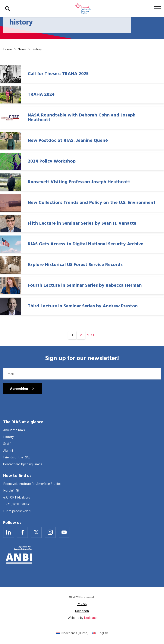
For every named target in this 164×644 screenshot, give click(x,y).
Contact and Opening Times (23, 464)
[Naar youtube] (64, 532)
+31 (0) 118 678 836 (18, 504)
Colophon (82, 611)
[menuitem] (72, 633)
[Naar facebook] (22, 532)
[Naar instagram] (50, 532)
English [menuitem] (103, 633)
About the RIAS (14, 430)
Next (91, 335)
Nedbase (90, 617)
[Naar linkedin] (9, 532)
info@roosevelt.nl (19, 511)
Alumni (8, 450)
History (8, 437)
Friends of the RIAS (17, 457)
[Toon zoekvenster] (8, 9)
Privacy (82, 604)
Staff (7, 443)
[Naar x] (36, 532)
